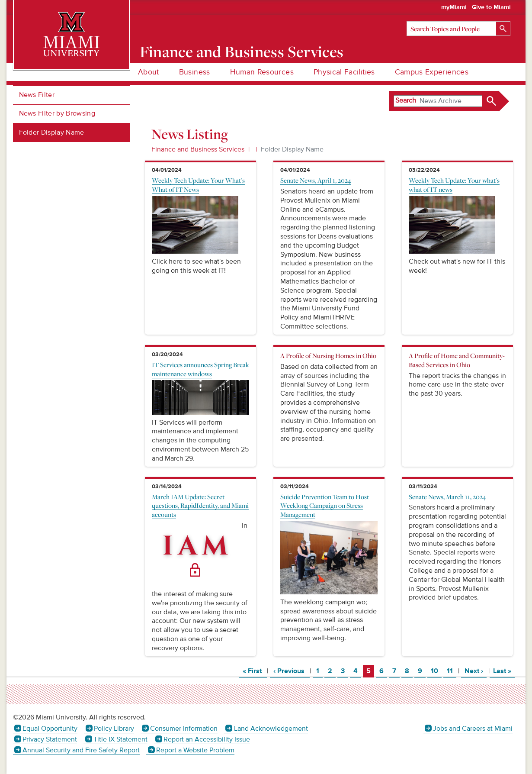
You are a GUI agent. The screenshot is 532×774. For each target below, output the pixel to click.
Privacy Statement (50, 739)
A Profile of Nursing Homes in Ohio (328, 355)
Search (406, 100)
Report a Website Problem (195, 750)
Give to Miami (491, 7)
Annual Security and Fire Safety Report (81, 750)
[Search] (458, 29)
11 (451, 671)
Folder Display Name (52, 132)
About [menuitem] (149, 72)
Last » (504, 671)
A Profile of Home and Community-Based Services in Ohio (457, 360)
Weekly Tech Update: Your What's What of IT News (198, 185)
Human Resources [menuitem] (262, 72)
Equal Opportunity (50, 729)
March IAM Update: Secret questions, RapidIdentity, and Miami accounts (200, 506)
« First (255, 671)
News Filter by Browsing (57, 113)
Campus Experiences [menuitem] (432, 72)
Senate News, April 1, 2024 (316, 180)
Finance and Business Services (242, 52)
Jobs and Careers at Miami (473, 729)
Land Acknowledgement (271, 729)
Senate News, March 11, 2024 (447, 497)
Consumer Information (184, 729)
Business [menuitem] (195, 72)
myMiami (454, 7)
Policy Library (114, 729)
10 (436, 671)
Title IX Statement (120, 739)
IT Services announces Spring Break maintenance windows (200, 369)
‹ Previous (292, 671)
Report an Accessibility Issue (207, 739)
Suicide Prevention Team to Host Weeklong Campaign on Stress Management (325, 506)
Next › (476, 671)
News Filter (37, 95)
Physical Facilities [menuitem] (344, 72)
